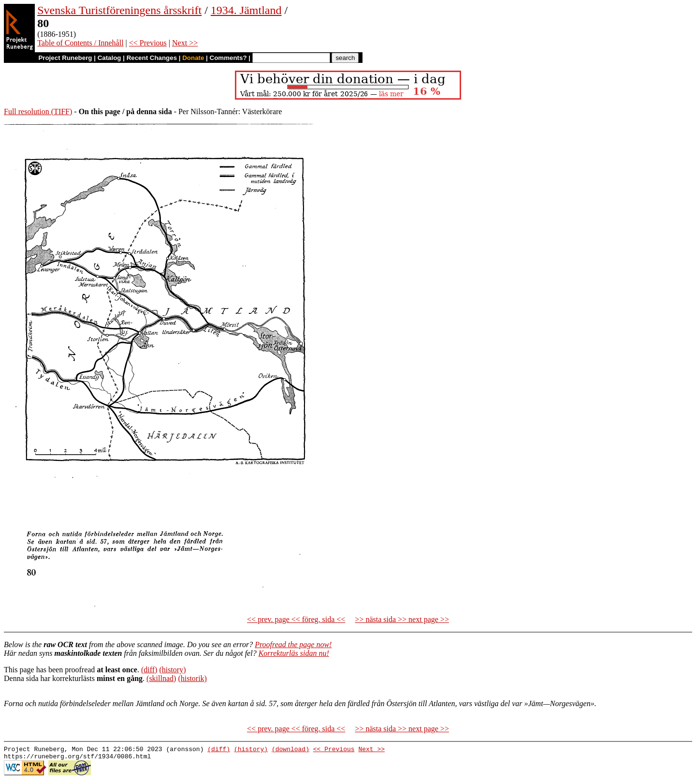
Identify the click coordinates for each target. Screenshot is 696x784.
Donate (193, 58)
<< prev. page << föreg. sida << (296, 619)
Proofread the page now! (293, 644)
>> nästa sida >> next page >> (402, 619)
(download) (290, 750)
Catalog (109, 58)
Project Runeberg (65, 58)
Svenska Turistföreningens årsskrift (119, 10)
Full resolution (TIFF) (38, 111)
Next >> (185, 43)
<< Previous (148, 43)
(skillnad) (161, 678)
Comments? (228, 58)
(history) (172, 670)
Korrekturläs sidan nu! (294, 653)
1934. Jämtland (246, 10)
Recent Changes (152, 58)
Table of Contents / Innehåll (80, 43)
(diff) (149, 670)
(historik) (192, 678)
